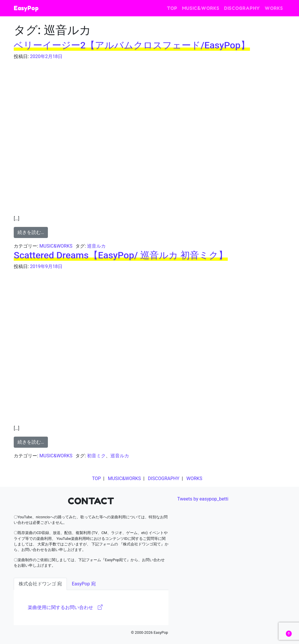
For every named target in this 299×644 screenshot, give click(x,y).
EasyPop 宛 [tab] (84, 584)
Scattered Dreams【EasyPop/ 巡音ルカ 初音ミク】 (121, 255)
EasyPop (26, 8)
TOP (172, 8)
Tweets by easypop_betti (203, 499)
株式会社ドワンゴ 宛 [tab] (40, 584)
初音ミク (96, 456)
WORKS (274, 8)
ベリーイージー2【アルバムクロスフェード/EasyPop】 (132, 45)
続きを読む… (31, 232)
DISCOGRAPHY (242, 8)
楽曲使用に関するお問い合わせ (65, 607)
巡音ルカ (96, 246)
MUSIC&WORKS (201, 8)
